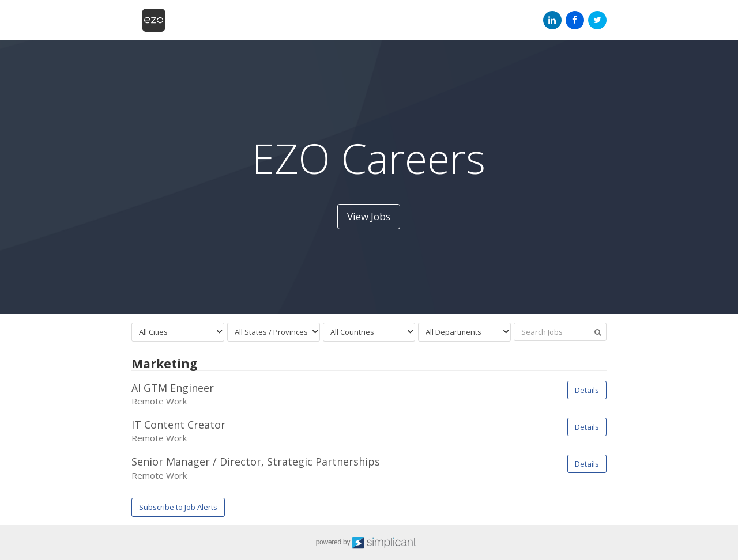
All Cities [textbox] (153, 332)
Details (587, 390)
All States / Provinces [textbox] (271, 332)
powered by (369, 543)
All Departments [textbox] (453, 332)
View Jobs (369, 216)
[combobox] (178, 332)
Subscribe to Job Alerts (178, 507)
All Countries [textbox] (352, 332)
